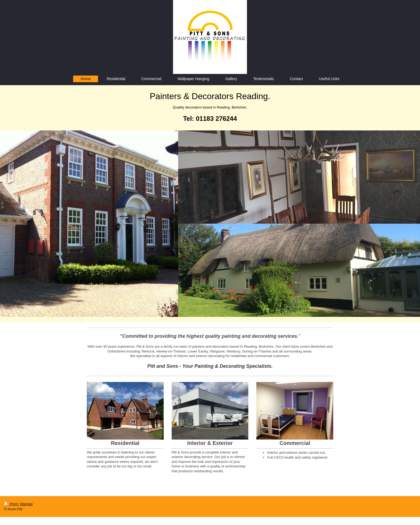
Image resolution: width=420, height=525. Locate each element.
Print (11, 504)
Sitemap (26, 504)
